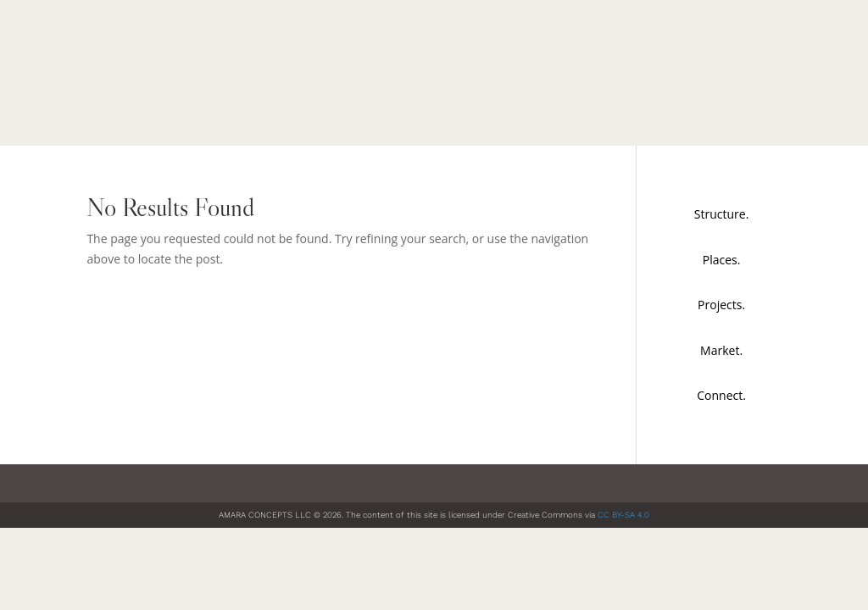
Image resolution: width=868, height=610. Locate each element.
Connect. (721, 395)
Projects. (721, 305)
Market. (721, 350)
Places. (722, 260)
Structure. (722, 214)
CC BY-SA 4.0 (623, 515)
